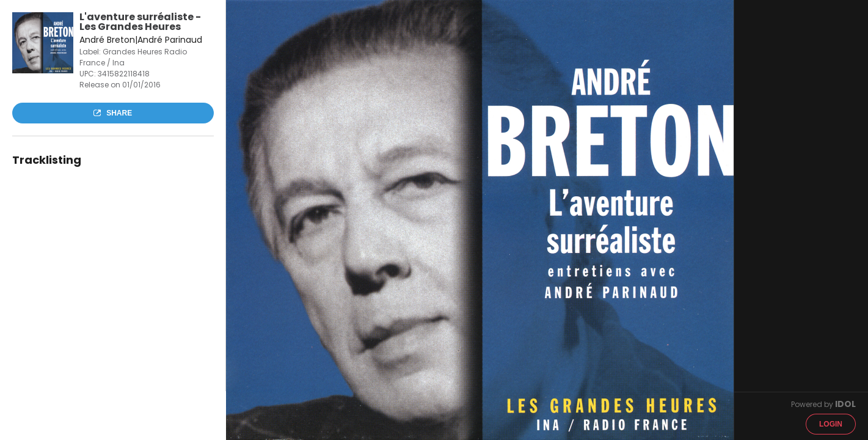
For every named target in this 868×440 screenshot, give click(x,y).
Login (831, 424)
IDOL (845, 404)
